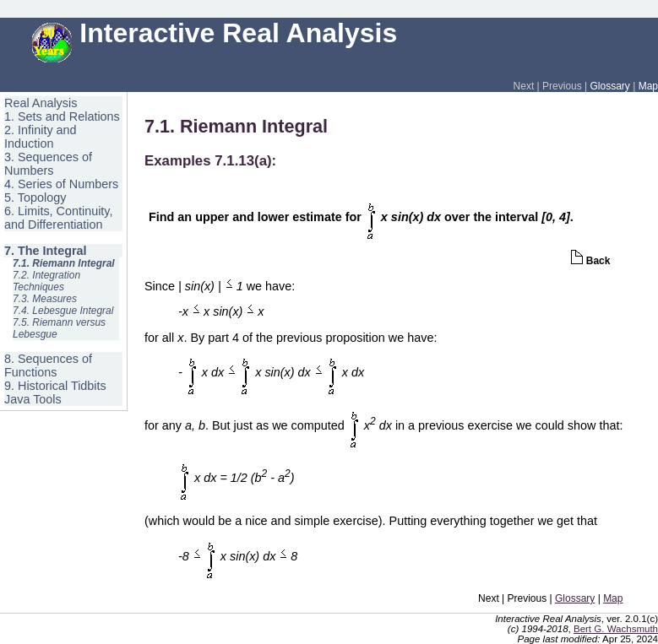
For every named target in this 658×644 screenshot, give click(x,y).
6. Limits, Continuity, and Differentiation (59, 218)
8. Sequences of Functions (48, 365)
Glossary (610, 86)
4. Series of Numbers (61, 184)
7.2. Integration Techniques (46, 281)
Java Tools (33, 399)
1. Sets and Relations (62, 116)
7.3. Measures (45, 299)
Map (648, 86)
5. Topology (35, 198)
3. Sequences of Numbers (48, 164)
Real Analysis (41, 103)
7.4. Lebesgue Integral (63, 311)
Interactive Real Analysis (215, 33)
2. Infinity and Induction (41, 137)
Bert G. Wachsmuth (616, 629)
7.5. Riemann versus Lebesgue (59, 328)
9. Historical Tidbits (55, 386)
